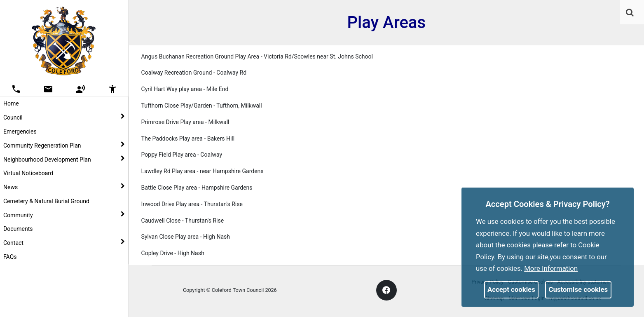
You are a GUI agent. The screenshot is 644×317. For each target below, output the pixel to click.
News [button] (64, 187)
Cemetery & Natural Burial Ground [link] (46, 201)
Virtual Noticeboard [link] (28, 173)
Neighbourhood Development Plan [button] (64, 159)
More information (551, 268)
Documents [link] (18, 229)
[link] (630, 12)
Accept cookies (511, 289)
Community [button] (64, 215)
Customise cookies (578, 289)
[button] (630, 13)
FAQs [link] (10, 257)
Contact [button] (64, 242)
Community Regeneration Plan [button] (64, 145)
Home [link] (11, 103)
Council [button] (64, 117)
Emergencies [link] (20, 131)
